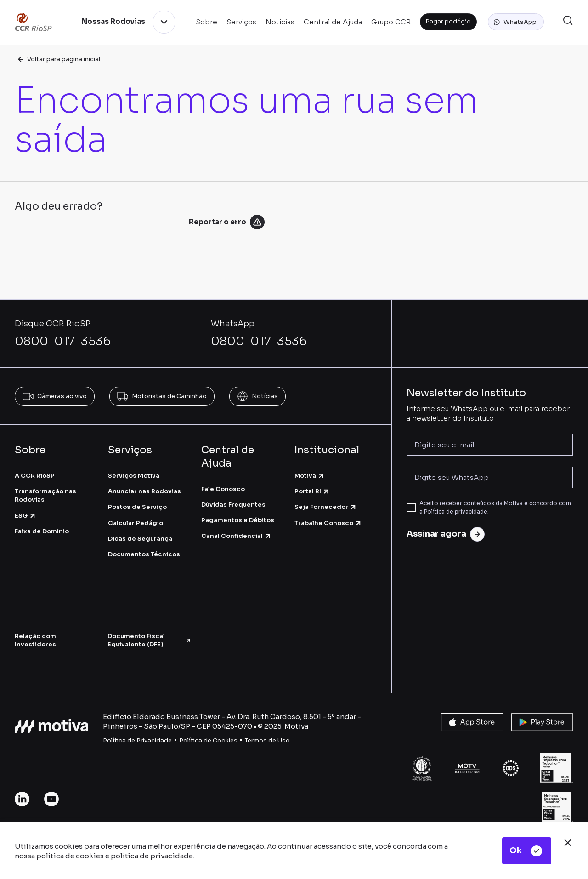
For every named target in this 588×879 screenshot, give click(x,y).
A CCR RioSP (35, 476)
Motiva (310, 476)
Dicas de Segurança (140, 539)
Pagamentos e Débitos (238, 520)
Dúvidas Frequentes (233, 505)
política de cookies (70, 856)
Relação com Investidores (35, 640)
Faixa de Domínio (42, 531)
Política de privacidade (456, 511)
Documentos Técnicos (144, 554)
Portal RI (312, 491)
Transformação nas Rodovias (45, 495)
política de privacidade (152, 856)
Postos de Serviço (137, 507)
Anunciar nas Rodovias (144, 491)
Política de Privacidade (137, 740)
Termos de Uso (267, 740)
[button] (516, 22)
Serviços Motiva (134, 476)
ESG (25, 516)
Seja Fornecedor (326, 507)
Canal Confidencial (236, 536)
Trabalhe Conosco (328, 523)
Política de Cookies (208, 740)
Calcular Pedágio (136, 523)
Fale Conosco (223, 489)
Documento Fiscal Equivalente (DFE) (149, 640)
